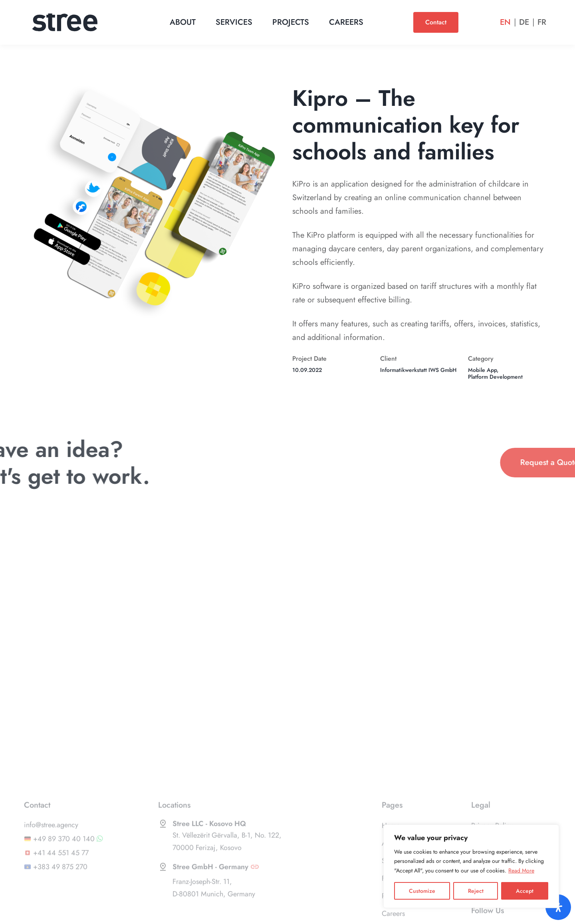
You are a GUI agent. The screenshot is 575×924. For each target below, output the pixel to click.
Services (234, 22)
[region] (471, 866)
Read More (521, 870)
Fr (542, 22)
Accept (525, 891)
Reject (476, 891)
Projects (291, 22)
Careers (346, 22)
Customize (422, 891)
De (524, 22)
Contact (436, 22)
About (183, 22)
